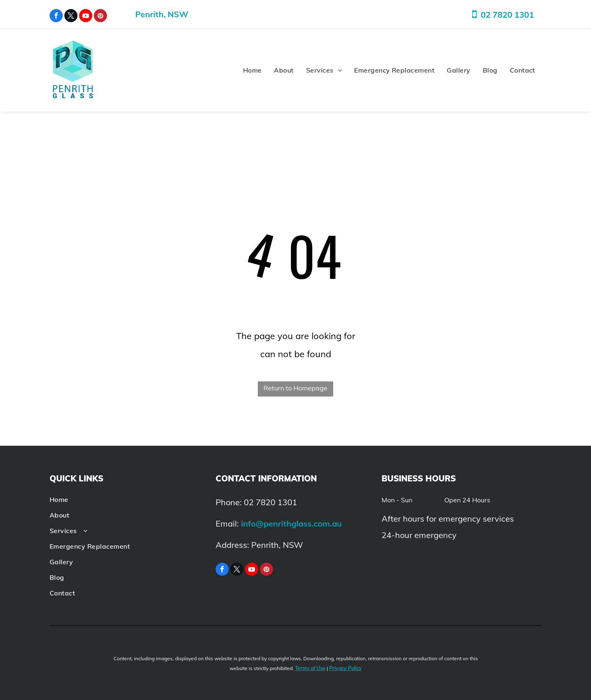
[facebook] (56, 17)
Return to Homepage (295, 388)
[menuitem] (252, 70)
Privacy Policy (346, 668)
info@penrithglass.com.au (291, 523)
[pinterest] (100, 17)
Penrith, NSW (162, 14)
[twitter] (71, 17)
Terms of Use (310, 668)
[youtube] (86, 17)
